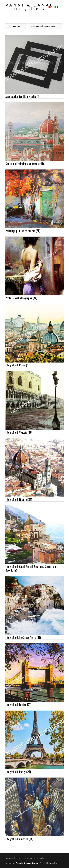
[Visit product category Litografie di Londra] (35, 675)
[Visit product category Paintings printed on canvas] (35, 201)
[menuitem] (62, 7)
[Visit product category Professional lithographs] (35, 268)
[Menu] (62, 7)
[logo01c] (29, 7)
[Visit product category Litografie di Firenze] (35, 470)
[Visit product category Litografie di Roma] (35, 335)
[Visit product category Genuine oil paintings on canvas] (35, 134)
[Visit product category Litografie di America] (35, 809)
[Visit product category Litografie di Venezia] (35, 403)
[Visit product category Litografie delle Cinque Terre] (35, 608)
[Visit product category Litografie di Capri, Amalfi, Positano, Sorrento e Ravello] (35, 539)
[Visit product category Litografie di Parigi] (35, 742)
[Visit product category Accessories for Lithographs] (35, 67)
